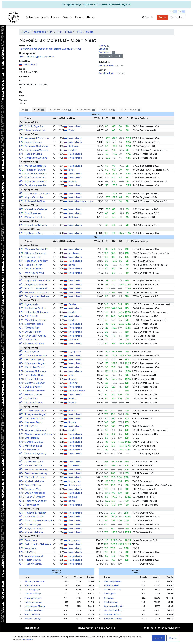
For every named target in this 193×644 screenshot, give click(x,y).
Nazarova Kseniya (35, 130)
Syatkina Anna (33, 213)
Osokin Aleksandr (35, 493)
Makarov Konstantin (36, 249)
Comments (105, 52)
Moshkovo (74, 253)
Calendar (68, 17)
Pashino (73, 383)
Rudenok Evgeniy (35, 497)
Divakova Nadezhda (36, 146)
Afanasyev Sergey (35, 363)
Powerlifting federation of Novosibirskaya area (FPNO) (50, 49)
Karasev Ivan (32, 328)
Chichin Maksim (34, 379)
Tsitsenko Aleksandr (36, 312)
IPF (51, 32)
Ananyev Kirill (32, 450)
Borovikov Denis (34, 324)
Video (102, 49)
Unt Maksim (32, 438)
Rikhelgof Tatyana (35, 170)
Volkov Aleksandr (35, 383)
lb (180, 12)
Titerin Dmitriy (33, 560)
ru (172, 12)
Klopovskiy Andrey (35, 336)
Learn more (28, 640)
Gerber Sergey (33, 525)
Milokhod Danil (33, 446)
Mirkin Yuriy (31, 426)
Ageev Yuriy (31, 304)
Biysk (71, 130)
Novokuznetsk (77, 391)
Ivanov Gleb (32, 340)
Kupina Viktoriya (34, 197)
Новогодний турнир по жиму (37, 57)
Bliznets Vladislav (35, 391)
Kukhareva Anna (34, 233)
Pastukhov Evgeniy (36, 501)
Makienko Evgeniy (35, 477)
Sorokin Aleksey (34, 442)
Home (25, 32)
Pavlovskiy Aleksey (36, 513)
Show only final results (111, 56)
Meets (45, 17)
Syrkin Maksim (33, 332)
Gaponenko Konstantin (38, 281)
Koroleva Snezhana (36, 178)
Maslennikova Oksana (37, 193)
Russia (72, 422)
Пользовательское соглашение (96, 628)
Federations (32, 17)
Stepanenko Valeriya (36, 150)
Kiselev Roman (33, 466)
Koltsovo (73, 146)
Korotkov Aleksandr (36, 288)
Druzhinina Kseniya (36, 185)
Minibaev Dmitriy (35, 418)
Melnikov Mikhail (34, 273)
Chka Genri (31, 399)
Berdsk (72, 150)
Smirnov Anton (33, 395)
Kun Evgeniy (32, 351)
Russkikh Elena (33, 154)
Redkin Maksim (34, 265)
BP (25, 110)
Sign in (162, 17)
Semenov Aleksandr (36, 469)
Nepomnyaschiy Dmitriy (39, 434)
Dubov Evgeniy (33, 387)
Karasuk (73, 497)
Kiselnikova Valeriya (36, 209)
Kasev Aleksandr (34, 517)
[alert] (96, 5)
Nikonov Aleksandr (36, 253)
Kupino (72, 379)
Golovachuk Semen (36, 356)
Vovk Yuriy (31, 548)
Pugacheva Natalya (36, 225)
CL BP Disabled (130, 110)
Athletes (56, 17)
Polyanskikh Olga (35, 201)
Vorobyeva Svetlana (36, 158)
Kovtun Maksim (34, 532)
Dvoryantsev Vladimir (37, 296)
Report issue (32, 628)
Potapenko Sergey (35, 414)
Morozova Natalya (35, 166)
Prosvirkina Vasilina (36, 181)
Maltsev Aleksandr (35, 410)
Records (80, 17)
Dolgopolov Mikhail (36, 285)
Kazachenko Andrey (36, 261)
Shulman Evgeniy (35, 359)
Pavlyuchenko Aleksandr (39, 521)
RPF (59, 32)
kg (183, 12)
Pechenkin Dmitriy (35, 308)
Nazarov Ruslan (34, 403)
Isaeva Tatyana (33, 142)
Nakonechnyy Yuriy (36, 454)
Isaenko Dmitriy (34, 269)
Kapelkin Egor (33, 257)
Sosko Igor (31, 540)
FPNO (69, 32)
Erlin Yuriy (30, 552)
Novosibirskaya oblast (81, 201)
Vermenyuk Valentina (37, 138)
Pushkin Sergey (34, 564)
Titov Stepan (32, 505)
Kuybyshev (75, 351)
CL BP (39, 110)
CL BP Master (86, 110)
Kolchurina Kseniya (36, 174)
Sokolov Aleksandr (35, 371)
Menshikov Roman (36, 320)
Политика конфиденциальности (161, 628)
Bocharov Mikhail (35, 344)
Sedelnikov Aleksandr (37, 293)
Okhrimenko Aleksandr (38, 544)
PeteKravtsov (106, 65)
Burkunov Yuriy (33, 489)
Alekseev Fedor (34, 422)
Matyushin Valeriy (35, 367)
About (90, 17)
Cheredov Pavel (34, 462)
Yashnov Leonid (34, 556)
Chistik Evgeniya (34, 126)
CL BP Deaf (108, 110)
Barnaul (73, 410)
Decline (173, 638)
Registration (177, 17)
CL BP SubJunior (61, 110)
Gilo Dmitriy (32, 316)
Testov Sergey (33, 485)
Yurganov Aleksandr (36, 430)
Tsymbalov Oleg (34, 375)
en (175, 12)
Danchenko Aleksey (36, 473)
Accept (159, 638)
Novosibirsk (30, 64)
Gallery (103, 46)
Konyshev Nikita (34, 528)
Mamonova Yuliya (35, 217)
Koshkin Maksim (34, 481)
